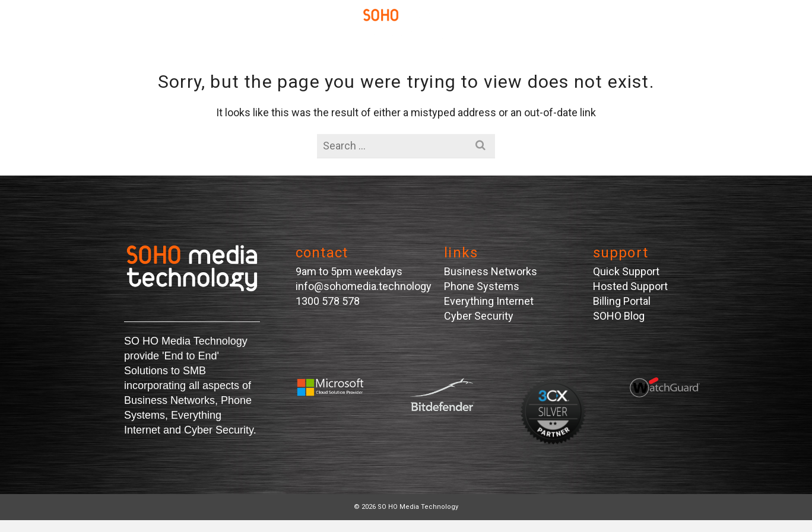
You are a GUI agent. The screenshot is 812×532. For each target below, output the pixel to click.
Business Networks (491, 271)
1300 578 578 (328, 301)
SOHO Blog (619, 316)
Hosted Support (630, 286)
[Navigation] (91, 24)
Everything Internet (489, 301)
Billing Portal (622, 301)
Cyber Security (479, 316)
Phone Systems (482, 286)
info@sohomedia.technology (364, 286)
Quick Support (626, 271)
